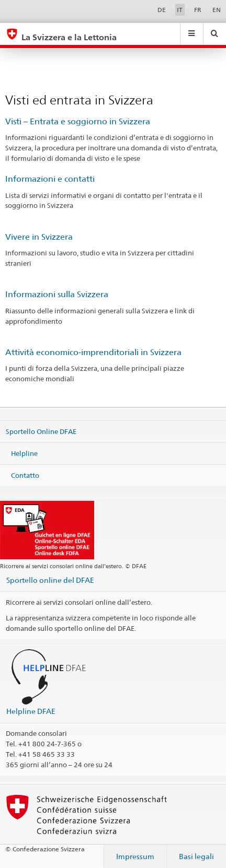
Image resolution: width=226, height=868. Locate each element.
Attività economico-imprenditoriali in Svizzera (93, 352)
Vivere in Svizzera (39, 237)
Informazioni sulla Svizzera (57, 294)
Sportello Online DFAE (41, 431)
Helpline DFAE (31, 711)
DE (162, 10)
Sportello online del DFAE (50, 580)
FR (198, 10)
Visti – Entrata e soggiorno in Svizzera (78, 121)
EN (217, 10)
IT (180, 10)
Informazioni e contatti (50, 179)
